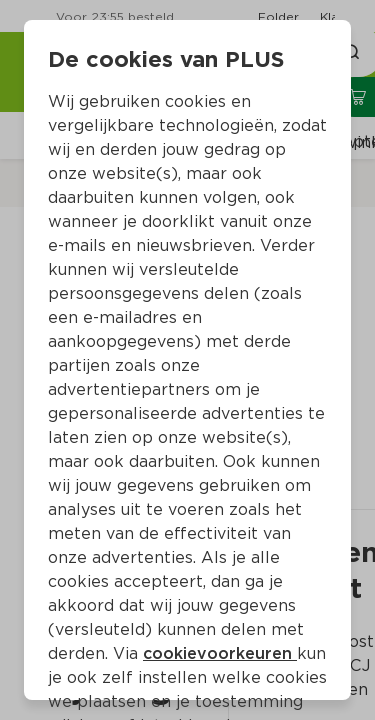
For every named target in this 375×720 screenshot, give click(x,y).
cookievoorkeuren (220, 653)
